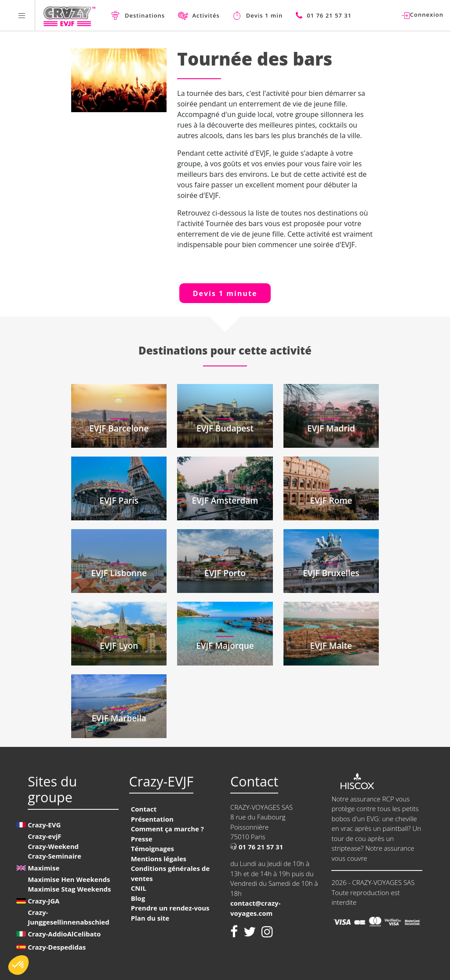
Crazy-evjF (44, 836)
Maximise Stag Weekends (69, 889)
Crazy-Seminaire (54, 856)
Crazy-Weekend (53, 846)
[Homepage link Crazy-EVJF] (69, 15)
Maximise (44, 868)
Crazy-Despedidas (57, 947)
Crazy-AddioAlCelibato (64, 934)
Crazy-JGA (44, 901)
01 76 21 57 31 (257, 847)
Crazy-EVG (44, 825)
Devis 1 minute (225, 293)
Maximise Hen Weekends (69, 879)
